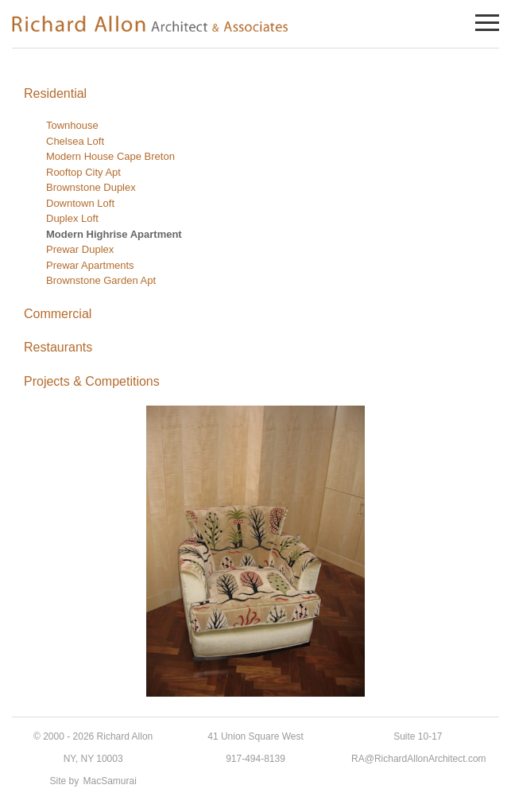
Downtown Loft (80, 203)
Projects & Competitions (92, 381)
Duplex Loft (72, 218)
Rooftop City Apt (83, 172)
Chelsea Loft (75, 141)
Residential (55, 93)
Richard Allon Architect (151, 23)
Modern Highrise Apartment (114, 234)
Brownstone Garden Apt (101, 280)
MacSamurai (110, 781)
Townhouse (72, 125)
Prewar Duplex (80, 249)
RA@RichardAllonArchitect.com (419, 759)
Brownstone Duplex (91, 187)
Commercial (58, 314)
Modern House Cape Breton (110, 156)
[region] (255, 551)
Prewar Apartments (90, 265)
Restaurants (58, 347)
